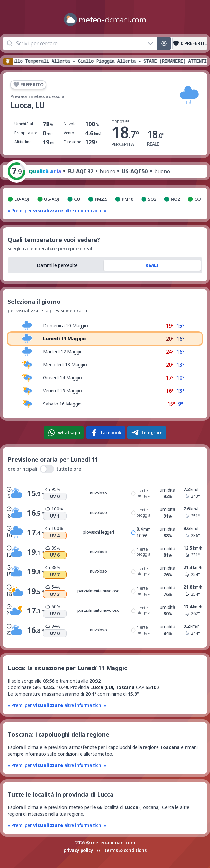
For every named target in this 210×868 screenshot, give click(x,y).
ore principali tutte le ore (44, 469)
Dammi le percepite (57, 265)
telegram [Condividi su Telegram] (147, 433)
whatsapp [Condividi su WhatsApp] (64, 433)
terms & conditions (125, 850)
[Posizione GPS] (164, 43)
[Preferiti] (190, 43)
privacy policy (78, 850)
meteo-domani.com (113, 842)
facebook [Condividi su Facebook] (106, 433)
